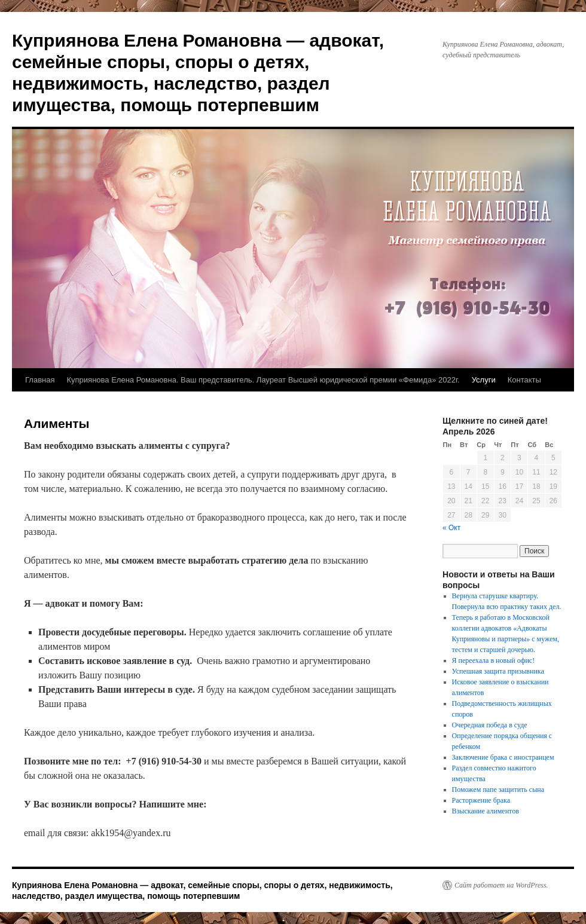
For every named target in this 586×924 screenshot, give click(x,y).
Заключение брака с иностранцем (503, 757)
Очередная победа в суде (490, 725)
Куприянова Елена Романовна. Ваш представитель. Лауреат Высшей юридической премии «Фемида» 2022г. (263, 380)
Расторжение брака (481, 800)
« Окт (451, 528)
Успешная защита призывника (498, 671)
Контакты (524, 380)
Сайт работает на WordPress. (501, 885)
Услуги (484, 380)
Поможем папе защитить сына (498, 790)
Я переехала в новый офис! (494, 660)
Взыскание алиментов (486, 811)
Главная (40, 380)
